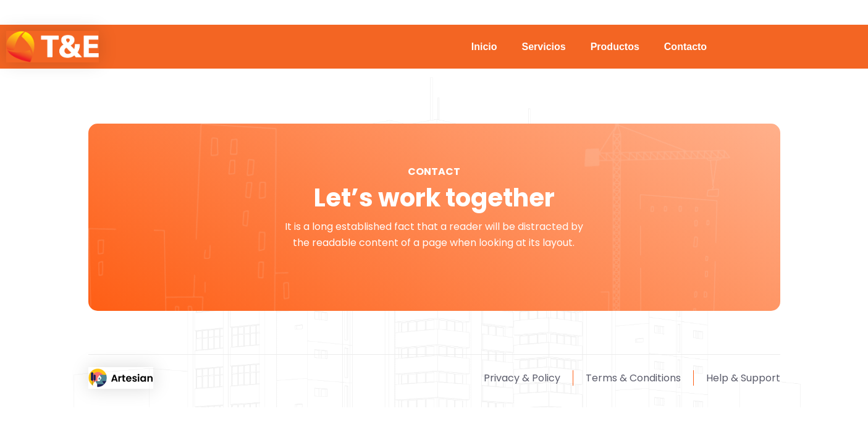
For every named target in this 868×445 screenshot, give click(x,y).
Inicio (484, 47)
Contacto (685, 47)
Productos (615, 47)
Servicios (544, 47)
